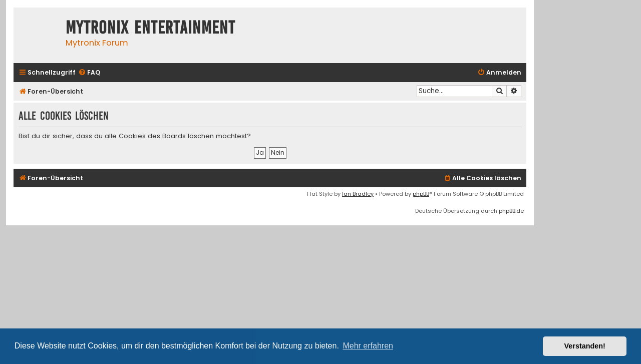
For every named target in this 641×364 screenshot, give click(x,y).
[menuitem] (89, 73)
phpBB (421, 194)
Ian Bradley (358, 194)
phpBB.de (511, 211)
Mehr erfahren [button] (368, 346)
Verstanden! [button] (585, 346)
